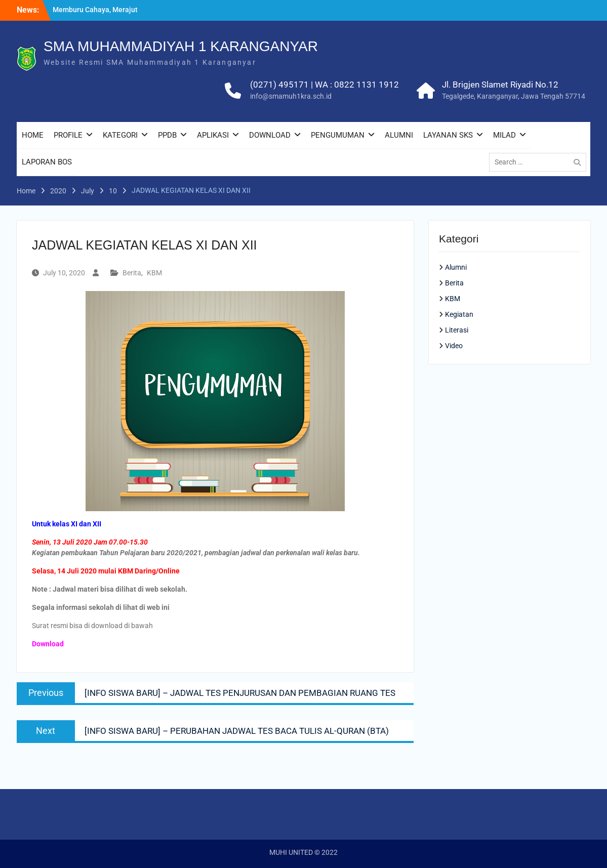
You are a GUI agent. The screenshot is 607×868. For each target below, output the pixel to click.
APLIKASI (213, 135)
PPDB (167, 135)
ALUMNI (399, 135)
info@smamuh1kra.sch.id (291, 96)
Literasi (457, 330)
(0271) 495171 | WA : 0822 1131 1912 (325, 85)
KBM (154, 273)
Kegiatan (459, 314)
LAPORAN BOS (47, 162)
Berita (132, 273)
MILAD (504, 135)
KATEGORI (120, 135)
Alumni (456, 267)
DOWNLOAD (270, 135)
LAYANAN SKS (448, 135)
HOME (33, 135)
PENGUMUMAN (338, 135)
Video (454, 346)
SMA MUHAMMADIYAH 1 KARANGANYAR (181, 46)
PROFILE (68, 135)
